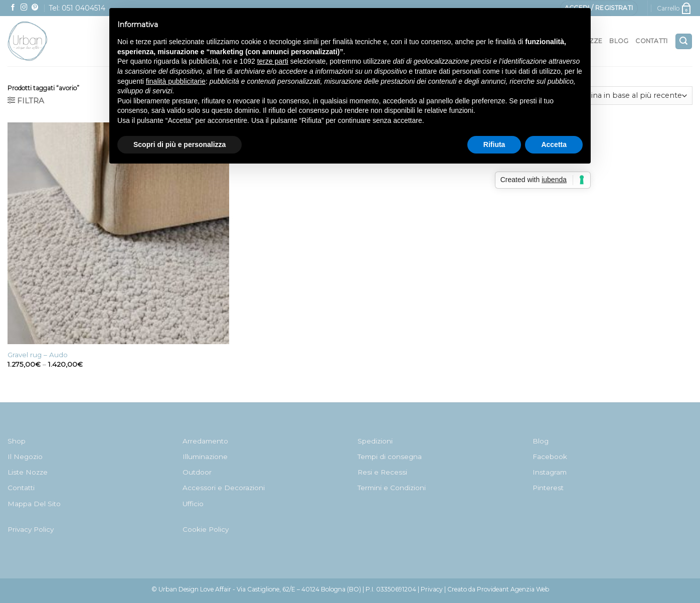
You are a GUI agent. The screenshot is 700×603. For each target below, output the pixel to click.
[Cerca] (684, 41)
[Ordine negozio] (632, 96)
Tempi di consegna (390, 457)
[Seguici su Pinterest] (35, 8)
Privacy (432, 589)
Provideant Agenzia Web (513, 589)
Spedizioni (375, 441)
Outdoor (197, 472)
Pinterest (548, 488)
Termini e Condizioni (392, 488)
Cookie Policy (206, 529)
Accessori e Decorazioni (224, 488)
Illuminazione (205, 457)
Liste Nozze (28, 472)
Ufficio (193, 504)
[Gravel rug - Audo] (118, 233)
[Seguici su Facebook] (13, 8)
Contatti (651, 41)
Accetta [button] (554, 144)
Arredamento (205, 441)
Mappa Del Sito (34, 504)
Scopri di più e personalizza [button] (180, 144)
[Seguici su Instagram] (24, 8)
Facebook (550, 457)
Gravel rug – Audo (38, 355)
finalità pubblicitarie (176, 81)
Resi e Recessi (382, 472)
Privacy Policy (31, 529)
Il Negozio (25, 457)
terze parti (273, 61)
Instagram (550, 472)
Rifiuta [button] (494, 144)
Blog (619, 41)
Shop (17, 441)
